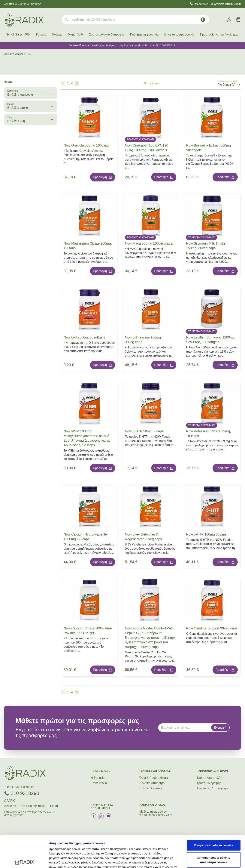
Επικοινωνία (99, 783)
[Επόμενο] (77, 83)
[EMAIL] (186, 728)
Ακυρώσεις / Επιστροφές (213, 788)
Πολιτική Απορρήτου (153, 783)
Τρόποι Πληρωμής (209, 783)
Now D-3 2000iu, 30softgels (84, 337)
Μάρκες (19, 54)
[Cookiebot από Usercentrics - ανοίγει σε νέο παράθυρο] (24, 861)
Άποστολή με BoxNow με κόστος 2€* (23, 4)
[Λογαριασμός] (229, 20)
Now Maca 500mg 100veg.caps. (149, 243)
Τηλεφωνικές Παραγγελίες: (217, 4)
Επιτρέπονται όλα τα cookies (214, 813)
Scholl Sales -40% (18, 34)
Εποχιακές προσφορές (179, 34)
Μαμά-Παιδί (76, 34)
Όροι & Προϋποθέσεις (154, 778)
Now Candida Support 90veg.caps (212, 628)
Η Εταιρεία (98, 778)
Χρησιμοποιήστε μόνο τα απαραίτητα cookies (214, 828)
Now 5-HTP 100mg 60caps (206, 534)
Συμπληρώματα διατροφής (107, 34)
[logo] (24, 20)
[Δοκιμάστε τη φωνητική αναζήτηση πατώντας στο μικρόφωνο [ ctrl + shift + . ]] (203, 20)
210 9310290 (25, 793)
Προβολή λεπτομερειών (65, 861)
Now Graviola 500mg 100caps (86, 145)
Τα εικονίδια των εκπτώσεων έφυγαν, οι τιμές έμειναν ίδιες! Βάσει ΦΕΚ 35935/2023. (122, 45)
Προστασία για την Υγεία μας (219, 34)
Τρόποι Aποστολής (209, 778)
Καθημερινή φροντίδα (144, 34)
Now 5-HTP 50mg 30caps (144, 431)
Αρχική (8, 54)
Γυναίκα (41, 34)
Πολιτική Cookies (151, 788)
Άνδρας (57, 34)
